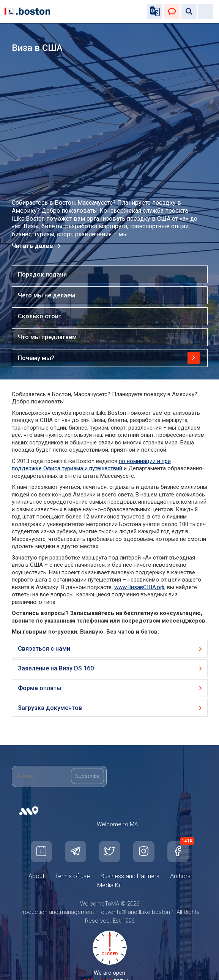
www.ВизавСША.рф (139, 587)
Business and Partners (130, 876)
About (36, 876)
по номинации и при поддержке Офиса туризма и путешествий (91, 465)
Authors (180, 876)
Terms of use (72, 876)
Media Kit (109, 885)
